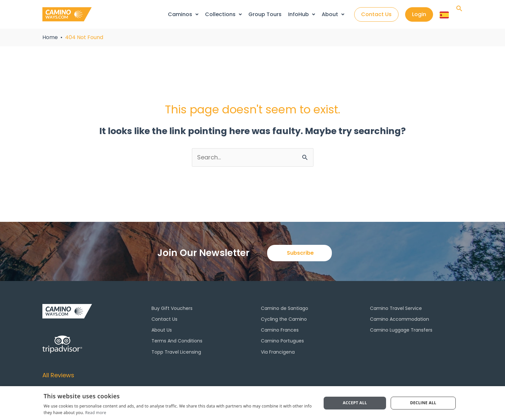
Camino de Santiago (285, 308)
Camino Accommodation (400, 319)
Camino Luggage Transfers (401, 330)
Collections (223, 14)
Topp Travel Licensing (176, 352)
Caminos (183, 14)
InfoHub (302, 14)
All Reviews (58, 375)
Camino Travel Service (396, 308)
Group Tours (265, 14)
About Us (162, 330)
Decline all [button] (423, 403)
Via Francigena (278, 352)
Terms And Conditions (177, 341)
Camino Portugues (282, 341)
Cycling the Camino (284, 319)
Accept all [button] (355, 403)
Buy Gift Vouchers (172, 308)
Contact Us (164, 319)
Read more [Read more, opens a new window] (96, 413)
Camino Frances (280, 330)
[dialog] (253, 403)
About (333, 14)
